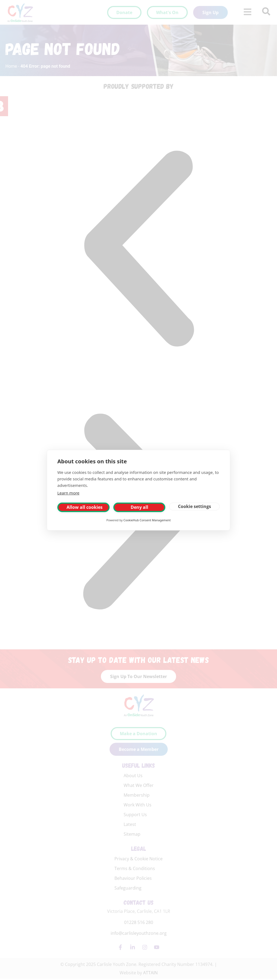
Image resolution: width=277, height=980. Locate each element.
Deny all (139, 507)
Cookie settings (194, 506)
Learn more (68, 493)
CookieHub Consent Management (147, 520)
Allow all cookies (85, 507)
